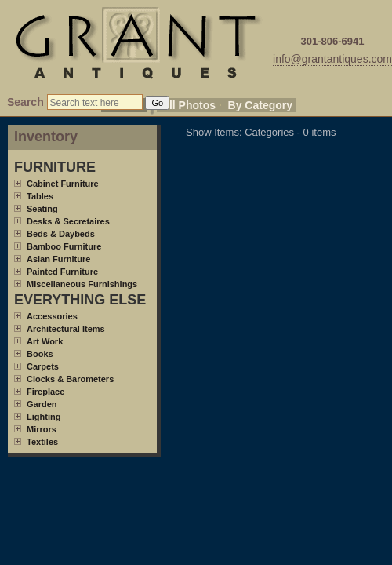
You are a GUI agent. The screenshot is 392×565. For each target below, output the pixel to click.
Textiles (42, 442)
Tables (40, 196)
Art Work (45, 341)
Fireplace (45, 392)
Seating (42, 209)
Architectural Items (66, 329)
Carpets (43, 366)
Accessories (52, 316)
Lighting (44, 417)
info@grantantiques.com (332, 59)
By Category (260, 105)
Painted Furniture (62, 272)
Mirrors (42, 429)
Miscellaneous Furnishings (82, 284)
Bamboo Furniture (64, 246)
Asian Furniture (58, 259)
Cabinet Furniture (63, 184)
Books (40, 354)
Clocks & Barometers (70, 379)
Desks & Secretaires (68, 221)
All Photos (189, 105)
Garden (42, 404)
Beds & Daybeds (61, 234)
